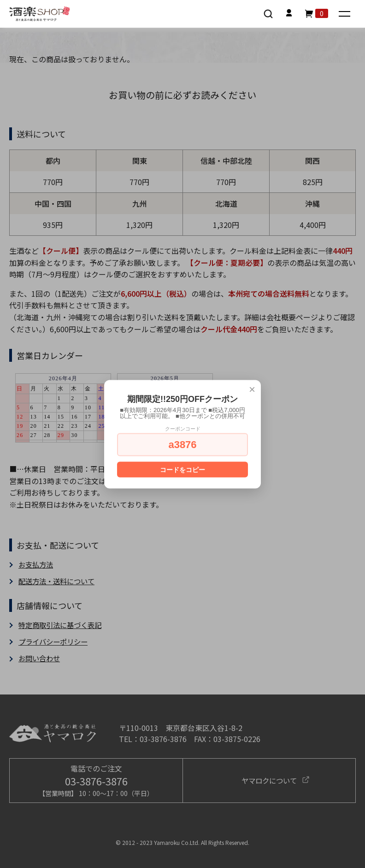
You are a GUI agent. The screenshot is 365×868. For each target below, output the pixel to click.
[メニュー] (345, 15)
